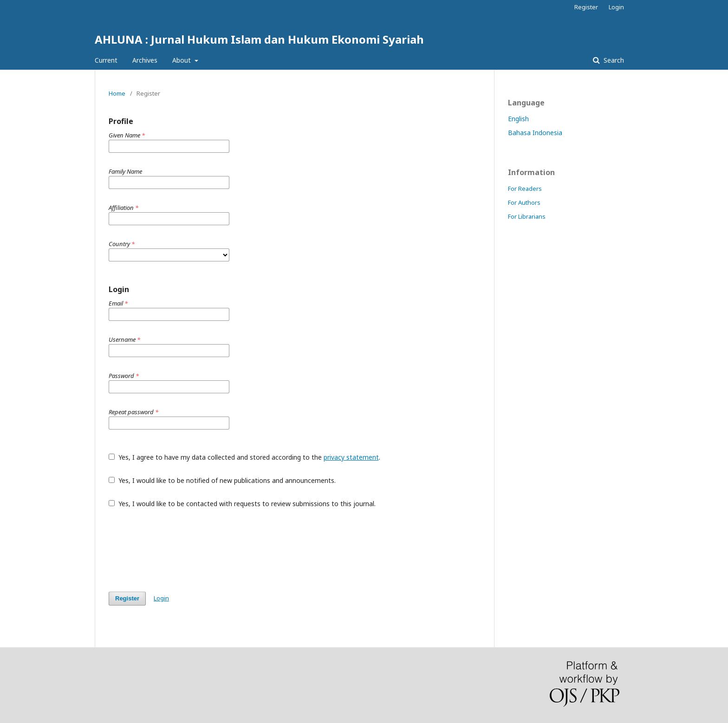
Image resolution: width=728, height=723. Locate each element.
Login (616, 7)
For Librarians (527, 216)
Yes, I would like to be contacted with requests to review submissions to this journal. (242, 504)
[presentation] (179, 550)
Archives (145, 60)
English (518, 119)
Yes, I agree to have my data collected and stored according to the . (244, 457)
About (182, 60)
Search (613, 60)
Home (117, 93)
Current (106, 60)
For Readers (525, 189)
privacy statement (351, 457)
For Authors (524, 202)
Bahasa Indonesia (535, 133)
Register (586, 7)
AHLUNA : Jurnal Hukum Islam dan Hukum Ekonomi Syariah (259, 39)
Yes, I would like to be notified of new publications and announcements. (222, 480)
